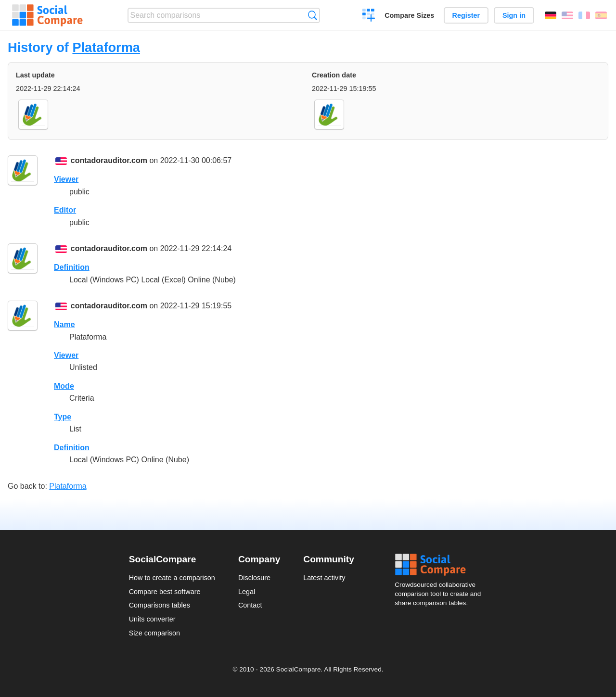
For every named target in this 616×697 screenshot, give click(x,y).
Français (584, 15)
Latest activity (324, 578)
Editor (65, 210)
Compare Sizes (409, 15)
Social (441, 565)
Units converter (152, 619)
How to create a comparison (172, 578)
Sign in (514, 15)
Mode (64, 386)
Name (64, 324)
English (567, 15)
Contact (250, 605)
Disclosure (254, 578)
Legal (247, 592)
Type (63, 417)
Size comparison (154, 633)
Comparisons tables (160, 605)
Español (601, 15)
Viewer (66, 179)
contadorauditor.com (109, 160)
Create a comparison (369, 16)
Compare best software (165, 592)
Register (466, 15)
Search (313, 15)
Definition (72, 267)
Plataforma (106, 47)
